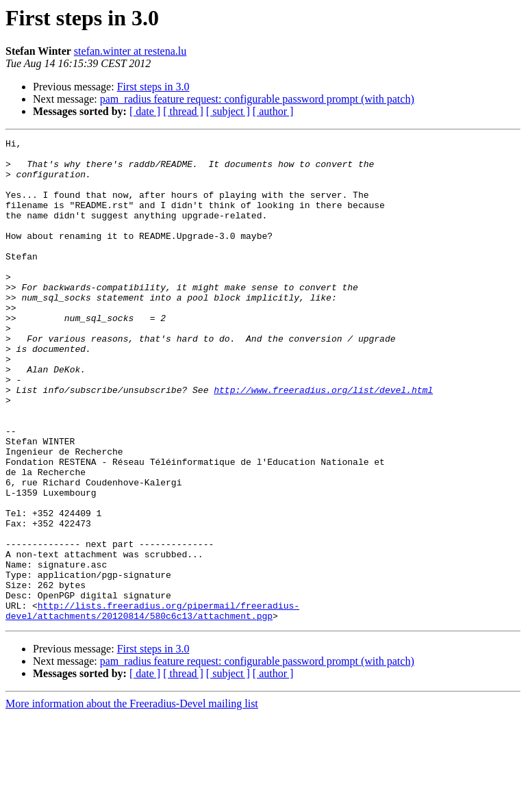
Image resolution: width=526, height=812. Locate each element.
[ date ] (145, 111)
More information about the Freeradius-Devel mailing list (132, 800)
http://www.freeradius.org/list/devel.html (323, 441)
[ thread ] (183, 111)
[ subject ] (228, 111)
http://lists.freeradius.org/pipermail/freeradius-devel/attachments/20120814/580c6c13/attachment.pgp (152, 706)
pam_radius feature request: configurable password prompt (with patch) (257, 99)
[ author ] (273, 111)
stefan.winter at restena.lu (130, 51)
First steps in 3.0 (153, 87)
